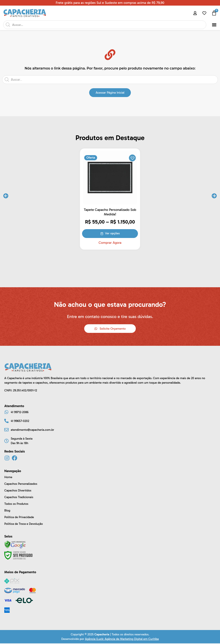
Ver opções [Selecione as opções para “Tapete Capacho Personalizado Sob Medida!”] (113, 233)
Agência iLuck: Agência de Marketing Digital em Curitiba (122, 640)
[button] (214, 25)
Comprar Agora (110, 243)
